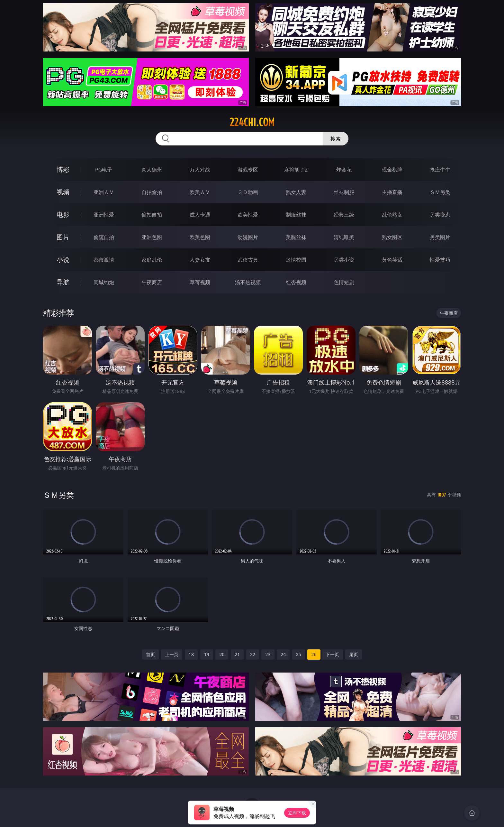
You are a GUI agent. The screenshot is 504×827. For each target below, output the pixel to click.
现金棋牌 (392, 170)
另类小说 (344, 260)
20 (222, 654)
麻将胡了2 (296, 170)
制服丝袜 (296, 215)
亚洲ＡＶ (104, 192)
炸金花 (344, 170)
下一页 (332, 654)
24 (283, 654)
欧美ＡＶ (200, 192)
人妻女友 (200, 260)
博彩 (63, 169)
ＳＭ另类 (440, 192)
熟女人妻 (296, 192)
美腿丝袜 (296, 237)
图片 (63, 237)
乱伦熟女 (392, 215)
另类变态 (440, 215)
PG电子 (104, 170)
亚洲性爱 (104, 215)
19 (207, 654)
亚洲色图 (152, 237)
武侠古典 (248, 260)
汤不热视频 (248, 282)
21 (237, 654)
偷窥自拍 (104, 237)
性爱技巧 (440, 260)
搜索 (336, 139)
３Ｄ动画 (248, 192)
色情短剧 (344, 282)
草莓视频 (200, 282)
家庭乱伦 (152, 260)
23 (268, 654)
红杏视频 (296, 282)
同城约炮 (104, 282)
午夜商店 (152, 282)
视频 (63, 192)
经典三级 (344, 215)
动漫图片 (248, 237)
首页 (150, 654)
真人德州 (152, 170)
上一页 (172, 654)
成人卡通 (200, 215)
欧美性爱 (248, 215)
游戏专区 (248, 170)
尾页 (354, 654)
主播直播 (392, 192)
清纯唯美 (344, 237)
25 (299, 654)
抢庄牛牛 (440, 170)
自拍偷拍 (152, 192)
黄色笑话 (392, 260)
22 (253, 654)
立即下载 (297, 813)
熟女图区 (392, 237)
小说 (63, 260)
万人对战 (200, 170)
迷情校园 (296, 260)
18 (191, 654)
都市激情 (104, 260)
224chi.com (252, 122)
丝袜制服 (344, 192)
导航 (63, 282)
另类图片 (440, 237)
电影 (63, 214)
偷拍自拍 (152, 215)
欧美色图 (200, 237)
